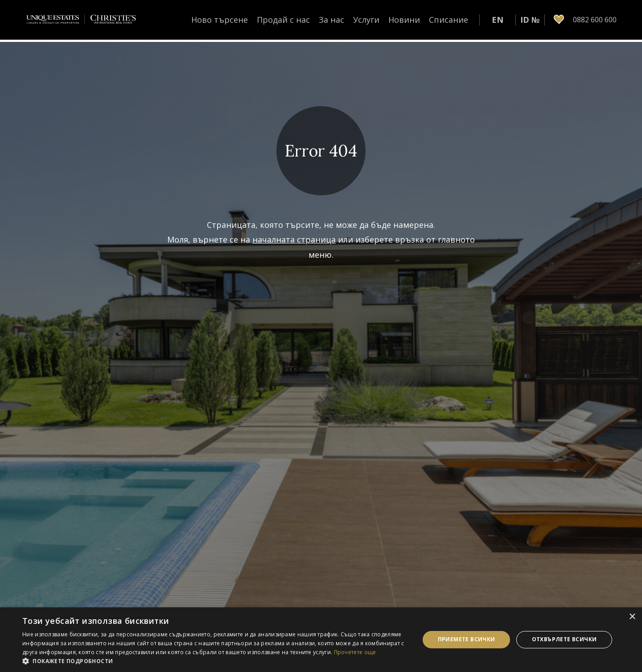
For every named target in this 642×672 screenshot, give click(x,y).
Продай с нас (283, 20)
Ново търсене (220, 20)
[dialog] (321, 640)
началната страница (294, 239)
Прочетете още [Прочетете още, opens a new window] (355, 652)
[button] (215, 661)
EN (498, 20)
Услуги (366, 20)
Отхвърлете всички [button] (564, 639)
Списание (449, 20)
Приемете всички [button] (467, 639)
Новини (404, 20)
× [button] (632, 617)
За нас (331, 20)
